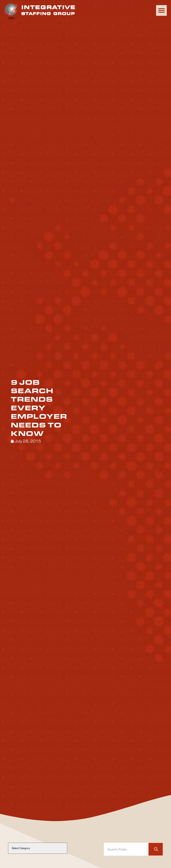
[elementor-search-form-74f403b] (126, 849)
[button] (161, 10)
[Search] (156, 849)
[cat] (38, 848)
